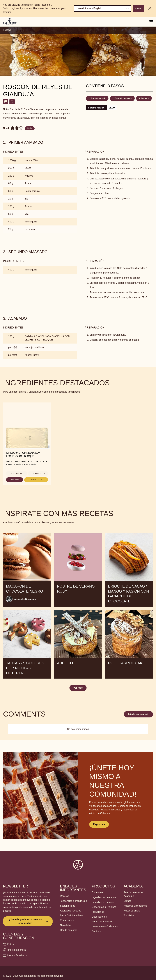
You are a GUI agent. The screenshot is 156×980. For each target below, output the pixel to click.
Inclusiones (98, 912)
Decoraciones (99, 917)
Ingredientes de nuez (103, 902)
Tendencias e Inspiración (73, 901)
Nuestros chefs (132, 911)
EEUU (112, 108)
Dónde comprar (68, 930)
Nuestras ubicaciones (135, 906)
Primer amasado (98, 98)
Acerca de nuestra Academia (133, 894)
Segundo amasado (124, 98)
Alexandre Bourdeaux (25, 599)
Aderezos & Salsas (102, 922)
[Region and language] (102, 9)
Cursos (127, 901)
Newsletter (66, 925)
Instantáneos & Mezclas (105, 926)
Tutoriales (129, 916)
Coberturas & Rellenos (104, 907)
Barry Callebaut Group (72, 916)
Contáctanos (67, 920)
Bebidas (96, 931)
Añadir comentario (138, 714)
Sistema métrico (96, 108)
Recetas (7, 30)
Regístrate (99, 824)
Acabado (145, 98)
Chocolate (97, 892)
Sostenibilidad (68, 906)
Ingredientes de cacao (104, 897)
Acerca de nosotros (71, 911)
